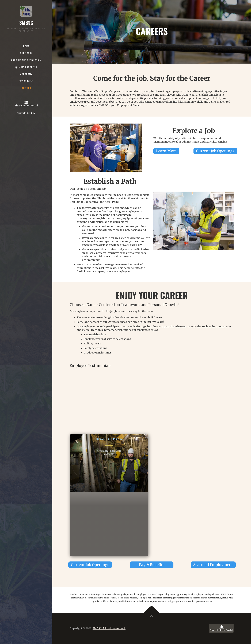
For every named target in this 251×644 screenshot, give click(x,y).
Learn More (166, 151)
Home (26, 46)
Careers (26, 88)
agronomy (26, 74)
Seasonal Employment (213, 565)
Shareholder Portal (26, 106)
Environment (26, 81)
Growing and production (26, 60)
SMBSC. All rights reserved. (109, 628)
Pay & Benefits (152, 565)
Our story (26, 53)
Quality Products (26, 67)
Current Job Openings (215, 151)
